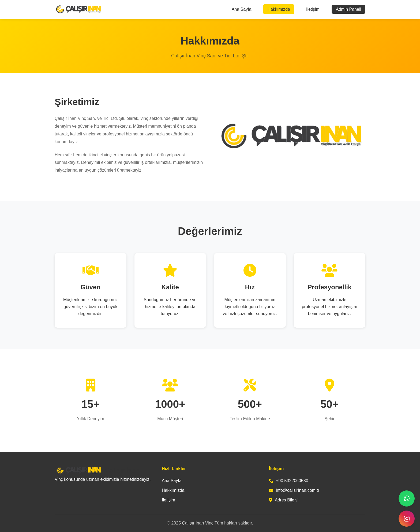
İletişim (313, 9)
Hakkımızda (279, 9)
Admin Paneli (348, 9)
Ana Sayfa (242, 9)
